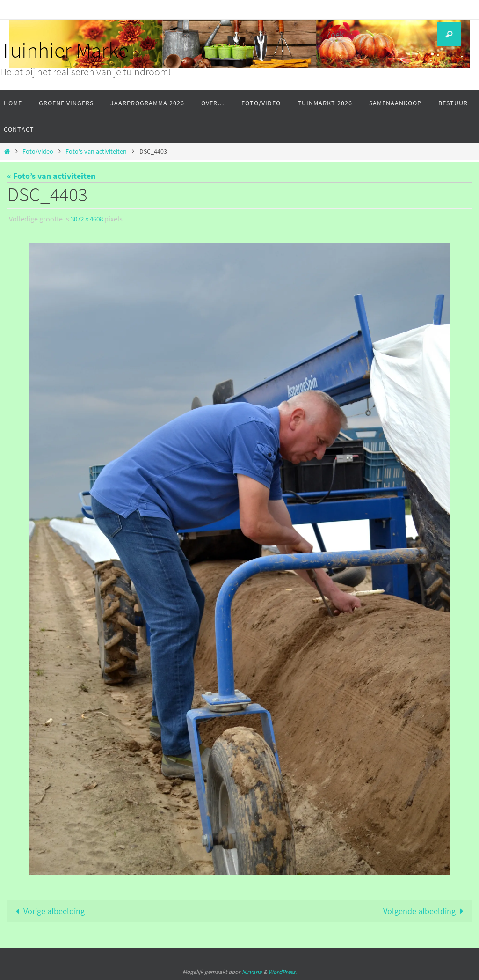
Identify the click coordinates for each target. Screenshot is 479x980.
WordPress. (283, 972)
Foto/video (38, 151)
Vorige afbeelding (48, 911)
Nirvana (252, 972)
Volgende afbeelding (425, 911)
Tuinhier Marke (64, 50)
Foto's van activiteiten (96, 151)
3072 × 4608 (89, 219)
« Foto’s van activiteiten (51, 176)
